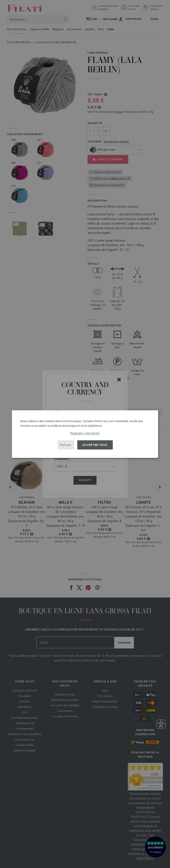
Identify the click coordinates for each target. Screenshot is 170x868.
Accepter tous (95, 445)
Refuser (66, 445)
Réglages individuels (85, 433)
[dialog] (85, 434)
